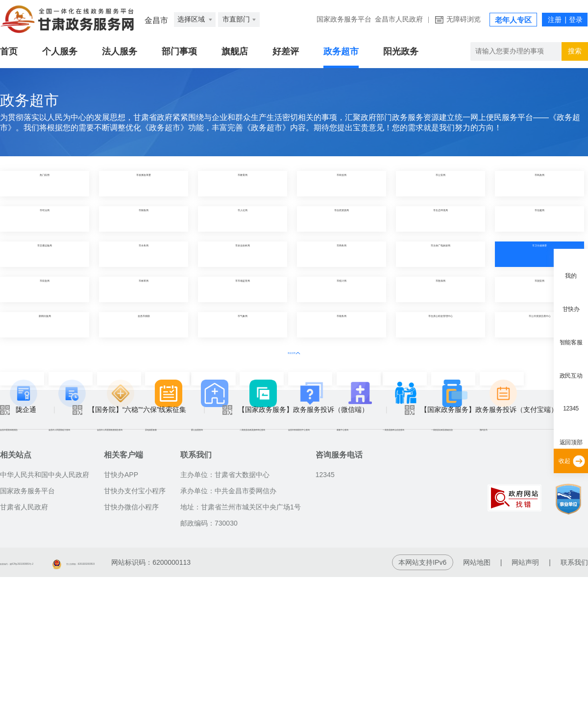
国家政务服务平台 (344, 19)
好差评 (286, 51)
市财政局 (144, 219)
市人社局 (243, 219)
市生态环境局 (441, 219)
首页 (9, 51)
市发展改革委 (144, 183)
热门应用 (45, 183)
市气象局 (243, 325)
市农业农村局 (243, 254)
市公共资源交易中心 (539, 325)
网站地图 (477, 707)
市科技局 (342, 183)
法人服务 (120, 51)
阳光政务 (401, 51)
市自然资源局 (342, 219)
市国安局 (539, 289)
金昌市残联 (144, 325)
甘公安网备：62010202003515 (184, 707)
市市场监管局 (243, 289)
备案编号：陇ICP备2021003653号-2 (55, 707)
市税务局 (342, 325)
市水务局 (144, 254)
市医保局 (441, 289)
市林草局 (144, 289)
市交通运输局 (45, 254)
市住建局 (539, 219)
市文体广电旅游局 (441, 254)
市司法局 (45, 219)
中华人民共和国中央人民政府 (45, 620)
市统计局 (342, 289)
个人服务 (60, 51)
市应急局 (45, 289)
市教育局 (243, 183)
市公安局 (441, 183)
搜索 (575, 51)
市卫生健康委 (539, 254)
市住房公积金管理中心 (441, 325)
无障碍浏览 (464, 19)
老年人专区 (513, 20)
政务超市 (341, 51)
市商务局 (342, 254)
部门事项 (179, 51)
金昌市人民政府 (399, 19)
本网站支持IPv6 (422, 707)
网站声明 (525, 707)
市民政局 (539, 183)
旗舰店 (235, 51)
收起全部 (294, 351)
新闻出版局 (45, 325)
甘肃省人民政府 (24, 652)
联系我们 (574, 707)
